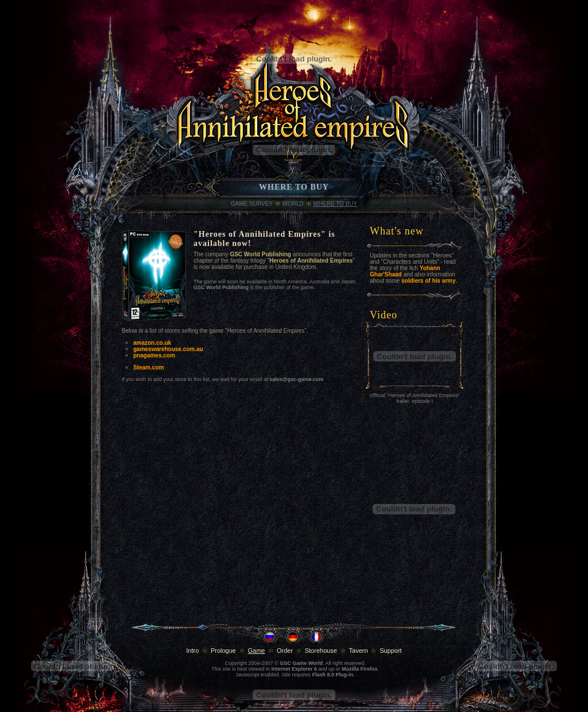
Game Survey (252, 204)
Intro (192, 651)
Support (391, 651)
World (293, 204)
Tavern (359, 651)
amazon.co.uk (152, 343)
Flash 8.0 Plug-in (333, 675)
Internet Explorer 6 (294, 669)
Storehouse (321, 651)
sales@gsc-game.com (296, 379)
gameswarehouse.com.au (168, 349)
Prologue (223, 651)
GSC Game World (301, 663)
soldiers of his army (428, 281)
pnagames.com (154, 355)
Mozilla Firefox (360, 669)
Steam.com (148, 367)
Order (285, 651)
